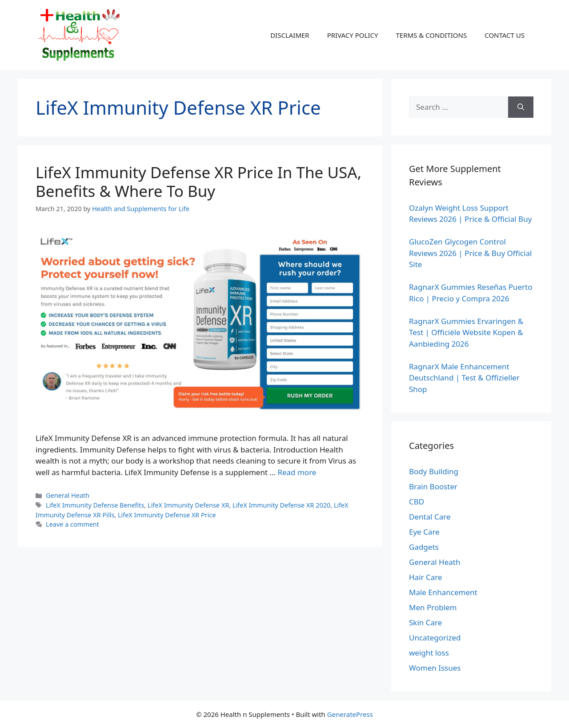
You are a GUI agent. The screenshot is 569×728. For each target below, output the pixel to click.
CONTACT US (505, 35)
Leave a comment (72, 524)
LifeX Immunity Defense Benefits (95, 505)
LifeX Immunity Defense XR (188, 505)
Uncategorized (435, 638)
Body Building (434, 471)
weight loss (429, 653)
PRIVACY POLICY (353, 35)
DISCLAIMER (290, 35)
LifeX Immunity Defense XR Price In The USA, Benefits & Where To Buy (198, 182)
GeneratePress (350, 714)
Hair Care (426, 577)
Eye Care (424, 532)
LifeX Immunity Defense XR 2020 (281, 505)
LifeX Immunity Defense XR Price (167, 515)
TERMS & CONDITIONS (431, 35)
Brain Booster (433, 486)
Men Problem (433, 607)
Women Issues (435, 668)
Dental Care (430, 517)
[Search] (521, 107)
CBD (417, 502)
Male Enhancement (443, 592)
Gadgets (424, 547)
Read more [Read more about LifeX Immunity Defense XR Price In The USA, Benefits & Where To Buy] (297, 472)
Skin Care (425, 622)
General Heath (68, 495)
